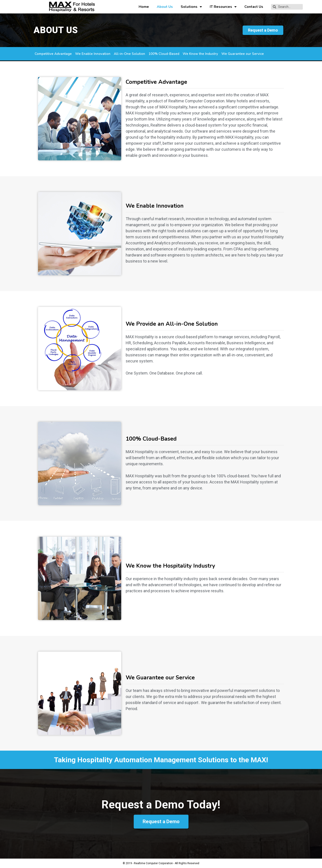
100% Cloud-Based (164, 54)
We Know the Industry (200, 54)
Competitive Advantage (53, 54)
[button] (263, 30)
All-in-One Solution (129, 54)
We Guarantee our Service (243, 54)
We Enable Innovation (93, 54)
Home (144, 7)
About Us (165, 7)
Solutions (191, 7)
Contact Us (254, 7)
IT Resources (223, 7)
